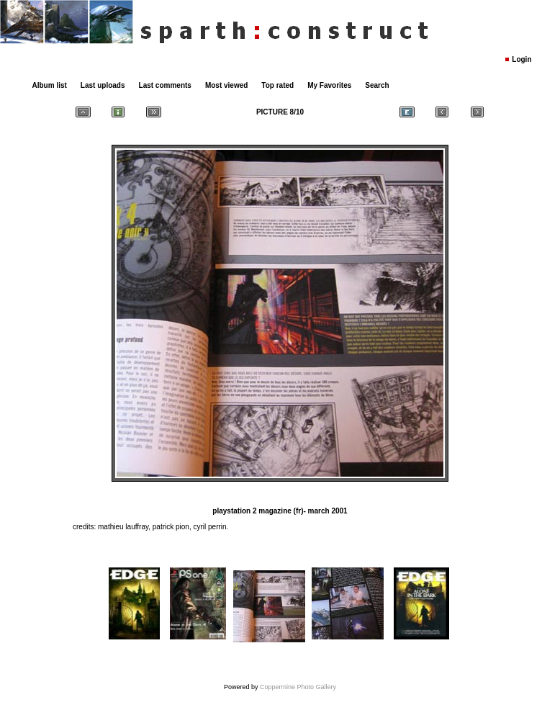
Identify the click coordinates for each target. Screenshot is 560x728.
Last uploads (103, 85)
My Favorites (329, 85)
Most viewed (226, 85)
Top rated (277, 85)
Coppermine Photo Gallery (298, 687)
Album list (50, 85)
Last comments (165, 85)
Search (377, 85)
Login (521, 59)
